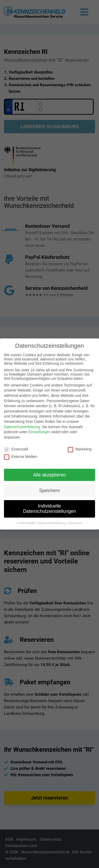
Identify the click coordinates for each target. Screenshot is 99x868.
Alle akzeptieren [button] (49, 475)
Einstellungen (40, 432)
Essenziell (16, 449)
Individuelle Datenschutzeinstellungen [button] (49, 509)
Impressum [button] (75, 523)
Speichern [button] (49, 491)
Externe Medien (21, 457)
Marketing (80, 449)
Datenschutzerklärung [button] (52, 523)
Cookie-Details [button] (26, 523)
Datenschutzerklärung (22, 427)
